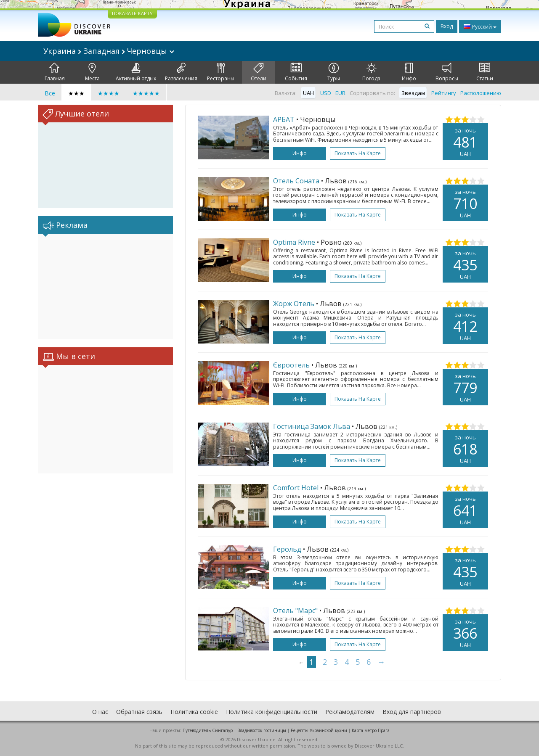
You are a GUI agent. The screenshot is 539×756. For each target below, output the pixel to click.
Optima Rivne (294, 242)
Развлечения (181, 72)
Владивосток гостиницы (262, 730)
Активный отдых (136, 72)
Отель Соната (296, 181)
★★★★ (109, 93)
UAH (308, 93)
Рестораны (221, 72)
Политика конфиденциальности (272, 712)
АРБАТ (284, 119)
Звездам (413, 93)
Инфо (409, 72)
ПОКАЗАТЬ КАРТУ (132, 13)
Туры (334, 72)
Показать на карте (358, 153)
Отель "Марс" (295, 611)
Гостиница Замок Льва (312, 426)
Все (50, 93)
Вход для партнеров (412, 712)
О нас (100, 712)
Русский (480, 26)
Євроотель (291, 365)
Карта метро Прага (371, 730)
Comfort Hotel (296, 488)
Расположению (481, 93)
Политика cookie (194, 712)
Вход (447, 26)
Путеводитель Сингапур (208, 730)
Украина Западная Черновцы (109, 51)
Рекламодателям (350, 712)
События (296, 72)
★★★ (76, 93)
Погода (371, 72)
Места (92, 72)
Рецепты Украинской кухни (319, 730)
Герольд (287, 549)
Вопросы (447, 72)
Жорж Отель (294, 304)
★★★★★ (146, 93)
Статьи (485, 72)
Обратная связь (139, 712)
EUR (340, 93)
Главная (55, 72)
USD (326, 93)
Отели (259, 72)
